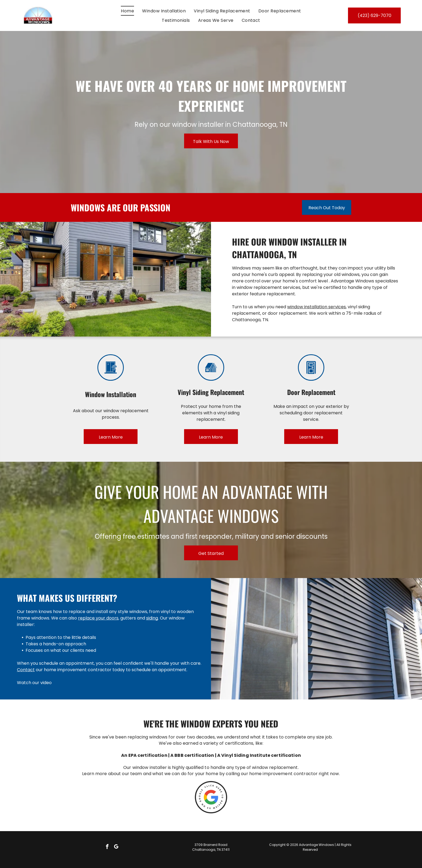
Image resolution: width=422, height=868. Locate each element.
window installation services (316, 307)
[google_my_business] (116, 847)
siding (152, 618)
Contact (26, 670)
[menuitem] (127, 11)
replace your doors (98, 618)
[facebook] (107, 847)
